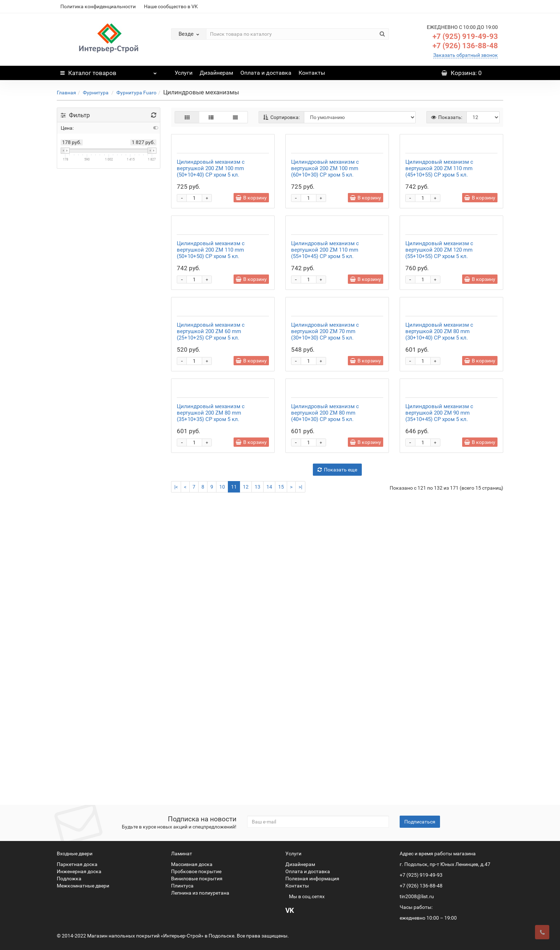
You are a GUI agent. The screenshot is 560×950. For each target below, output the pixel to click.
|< (176, 784)
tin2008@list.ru (417, 896)
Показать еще (337, 767)
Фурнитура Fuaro (136, 93)
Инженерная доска (79, 871)
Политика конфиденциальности (98, 6)
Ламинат (182, 853)
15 (281, 784)
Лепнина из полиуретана (200, 893)
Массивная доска (192, 864)
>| (300, 784)
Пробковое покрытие (196, 871)
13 (257, 784)
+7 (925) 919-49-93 (465, 36)
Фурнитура (96, 93)
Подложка (69, 879)
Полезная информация (312, 879)
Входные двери (75, 853)
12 (246, 784)
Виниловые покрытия (197, 879)
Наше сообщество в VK (171, 6)
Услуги (184, 73)
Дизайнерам (216, 73)
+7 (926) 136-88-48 (465, 46)
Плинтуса (182, 886)
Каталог (109, 71)
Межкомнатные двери (83, 886)
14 (269, 784)
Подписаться (420, 822)
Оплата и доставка (266, 73)
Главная (66, 93)
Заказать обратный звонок (466, 55)
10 (222, 784)
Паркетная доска (77, 864)
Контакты (312, 73)
